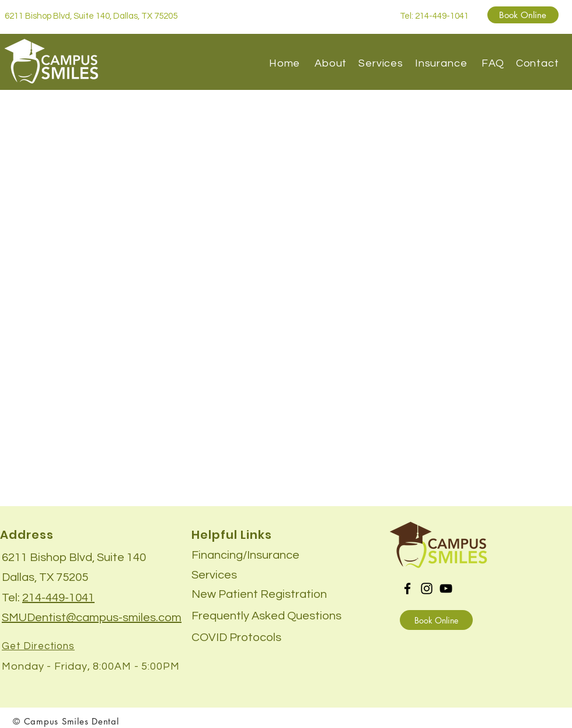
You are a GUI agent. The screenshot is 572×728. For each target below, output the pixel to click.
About (332, 63)
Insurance (446, 63)
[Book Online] (523, 15)
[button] (236, 637)
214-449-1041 (58, 598)
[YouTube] (446, 588)
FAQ (493, 63)
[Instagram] (427, 588)
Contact (538, 63)
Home (285, 63)
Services (382, 63)
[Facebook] (407, 588)
